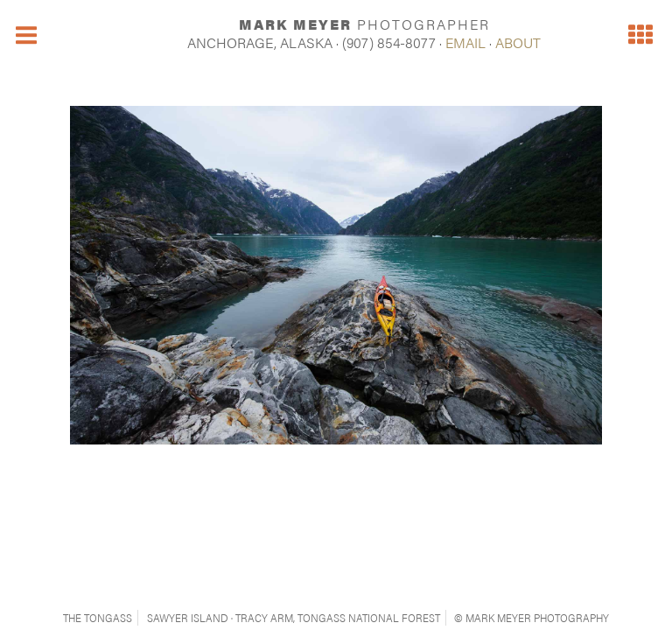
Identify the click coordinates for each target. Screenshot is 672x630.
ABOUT (518, 42)
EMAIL (465, 42)
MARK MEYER (364, 24)
